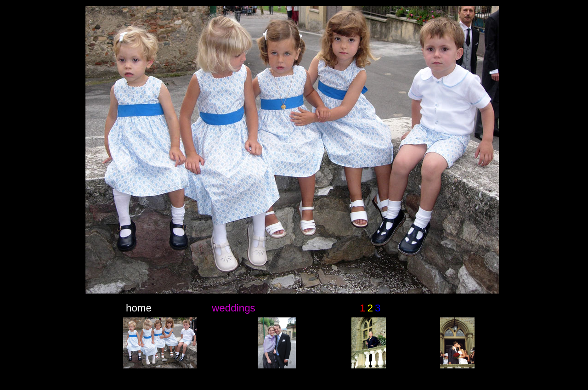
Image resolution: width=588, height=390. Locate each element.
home (139, 308)
